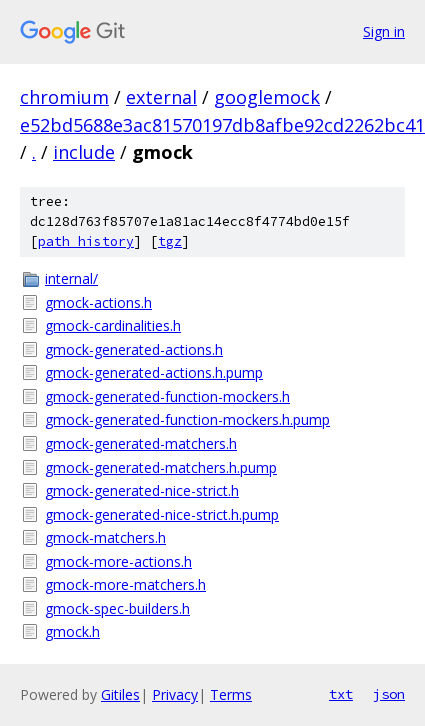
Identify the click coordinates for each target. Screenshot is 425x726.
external (161, 97)
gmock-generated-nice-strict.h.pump (162, 514)
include (84, 152)
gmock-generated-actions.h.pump (154, 372)
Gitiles (120, 694)
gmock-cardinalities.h (113, 325)
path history (86, 241)
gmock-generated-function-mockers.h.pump (187, 419)
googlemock (267, 97)
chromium (64, 97)
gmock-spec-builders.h (117, 608)
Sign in (384, 31)
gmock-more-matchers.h (125, 584)
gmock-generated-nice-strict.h (142, 490)
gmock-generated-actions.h (134, 349)
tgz (170, 241)
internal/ (71, 278)
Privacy (175, 694)
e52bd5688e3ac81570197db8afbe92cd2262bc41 (222, 125)
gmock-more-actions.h (118, 561)
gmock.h (72, 631)
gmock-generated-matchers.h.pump (161, 467)
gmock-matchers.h (105, 537)
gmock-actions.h (98, 302)
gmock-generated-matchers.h (141, 443)
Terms (231, 694)
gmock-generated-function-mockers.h (167, 396)
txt (341, 694)
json (389, 694)
